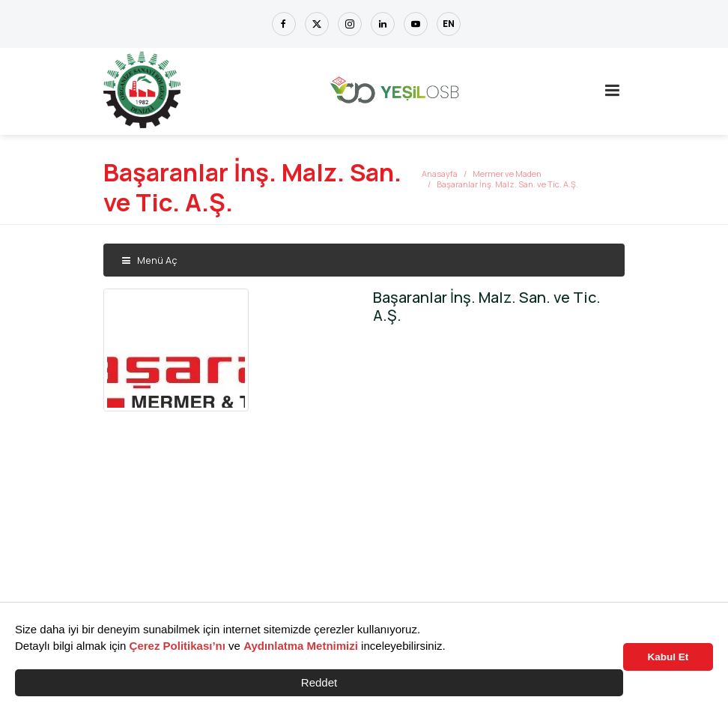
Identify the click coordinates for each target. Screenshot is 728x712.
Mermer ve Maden (507, 174)
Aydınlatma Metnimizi (301, 646)
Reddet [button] (319, 682)
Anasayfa (440, 174)
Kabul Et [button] (668, 657)
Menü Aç (149, 260)
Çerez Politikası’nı (178, 646)
